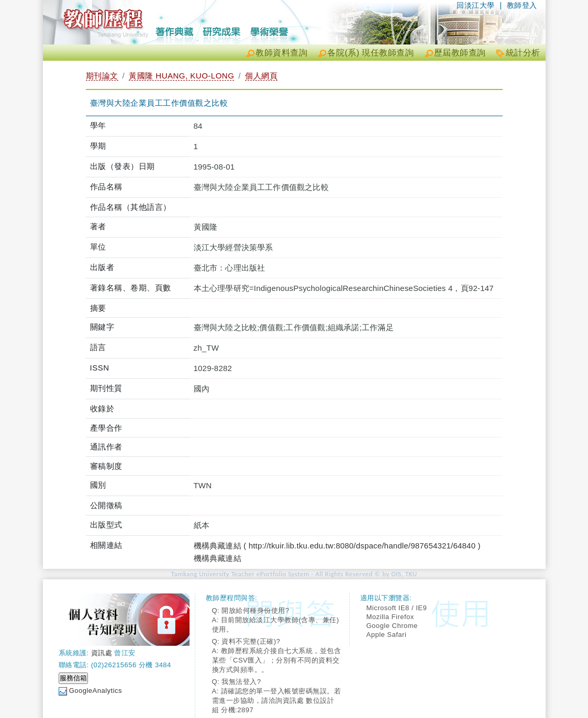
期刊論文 (102, 76)
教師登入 (522, 5)
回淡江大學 (476, 5)
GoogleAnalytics (96, 691)
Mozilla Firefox (390, 617)
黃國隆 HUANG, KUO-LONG (181, 76)
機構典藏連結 (218, 558)
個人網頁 (261, 76)
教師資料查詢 (281, 53)
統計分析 (523, 53)
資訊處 (102, 653)
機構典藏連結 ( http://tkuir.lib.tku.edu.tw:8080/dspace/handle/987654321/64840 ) (337, 546)
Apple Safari (387, 635)
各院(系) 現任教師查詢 (370, 53)
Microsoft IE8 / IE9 (397, 608)
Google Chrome (392, 626)
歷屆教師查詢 (460, 53)
